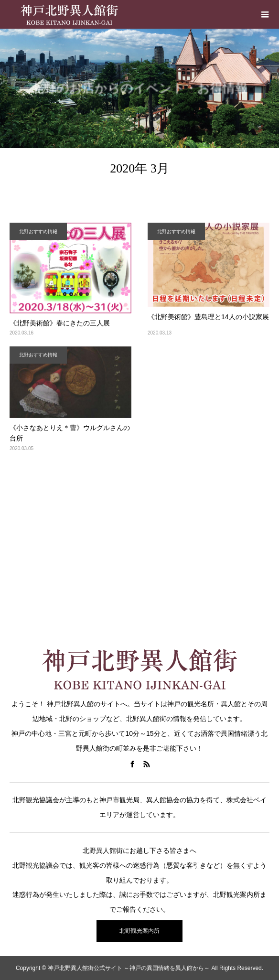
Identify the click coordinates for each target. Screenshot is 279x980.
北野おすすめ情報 (38, 232)
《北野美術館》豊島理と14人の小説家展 (208, 317)
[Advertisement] (139, 543)
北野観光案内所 (139, 931)
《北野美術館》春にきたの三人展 (60, 323)
